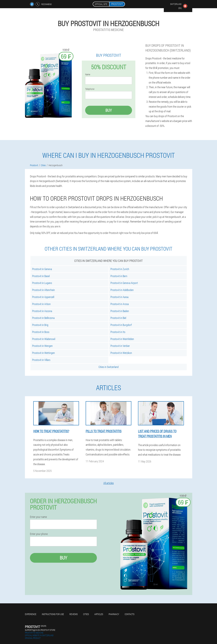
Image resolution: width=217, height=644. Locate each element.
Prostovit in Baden (120, 311)
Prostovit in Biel (118, 318)
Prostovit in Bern (119, 276)
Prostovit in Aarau (120, 297)
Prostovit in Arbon (41, 304)
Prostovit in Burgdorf (121, 325)
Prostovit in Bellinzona (43, 318)
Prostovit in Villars (41, 360)
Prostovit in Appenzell (43, 297)
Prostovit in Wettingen (44, 353)
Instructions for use (53, 614)
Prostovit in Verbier (120, 346)
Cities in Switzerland (109, 367)
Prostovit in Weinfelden (122, 339)
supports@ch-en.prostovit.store (40, 630)
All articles (109, 483)
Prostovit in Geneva (42, 269)
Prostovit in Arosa (120, 304)
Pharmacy (114, 614)
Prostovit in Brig (40, 325)
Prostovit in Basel (41, 276)
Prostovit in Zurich (120, 269)
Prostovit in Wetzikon (121, 353)
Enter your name (38, 517)
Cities (86, 614)
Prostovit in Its (118, 332)
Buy (109, 110)
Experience (31, 614)
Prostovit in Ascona (42, 311)
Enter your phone (39, 534)
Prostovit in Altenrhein (44, 290)
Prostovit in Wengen (42, 346)
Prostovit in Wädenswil (44, 339)
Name (88, 74)
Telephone (90, 89)
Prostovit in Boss (41, 332)
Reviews (74, 614)
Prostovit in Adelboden (122, 290)
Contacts (129, 614)
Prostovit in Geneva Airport (124, 283)
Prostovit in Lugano (42, 283)
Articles (99, 614)
